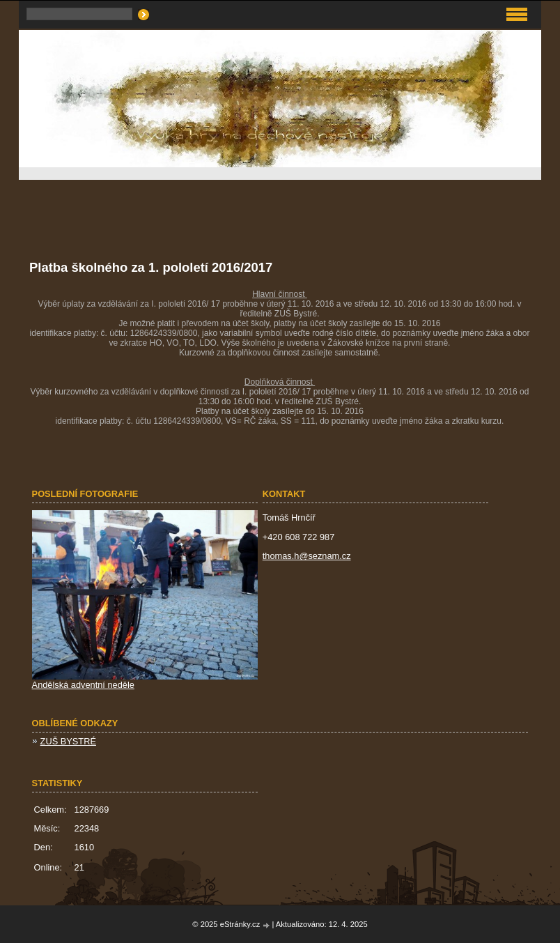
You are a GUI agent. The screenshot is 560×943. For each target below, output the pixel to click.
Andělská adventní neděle (83, 685)
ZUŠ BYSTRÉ (68, 741)
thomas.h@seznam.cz (307, 556)
